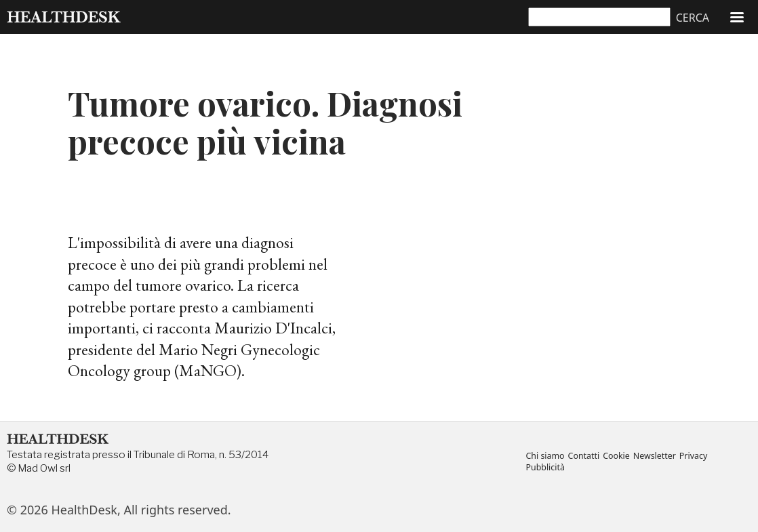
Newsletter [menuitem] (655, 457)
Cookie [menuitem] (616, 457)
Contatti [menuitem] (584, 457)
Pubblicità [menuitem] (545, 468)
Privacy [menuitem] (693, 457)
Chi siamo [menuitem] (545, 457)
